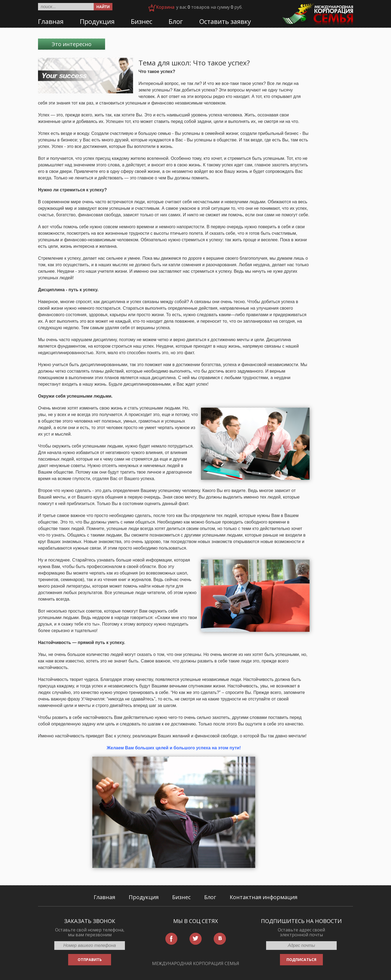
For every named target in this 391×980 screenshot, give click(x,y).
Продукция (97, 21)
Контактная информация (264, 897)
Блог (176, 21)
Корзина (165, 7)
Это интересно (72, 44)
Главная (51, 21)
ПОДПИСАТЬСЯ (301, 960)
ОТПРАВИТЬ (90, 960)
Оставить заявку (225, 21)
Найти (103, 7)
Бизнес (142, 21)
